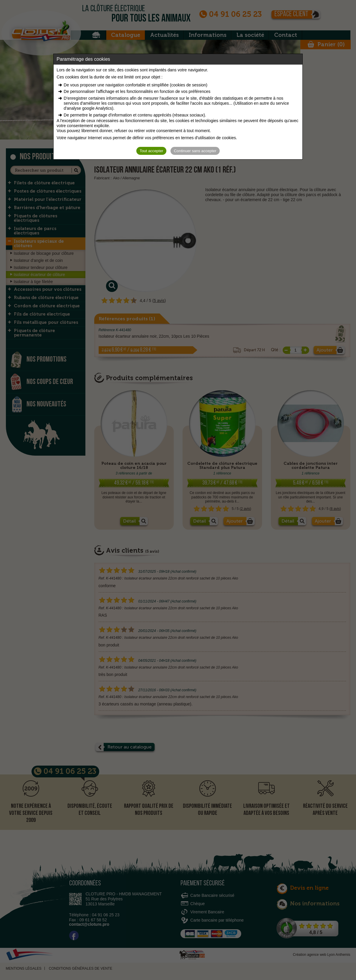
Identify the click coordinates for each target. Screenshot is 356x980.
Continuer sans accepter (195, 151)
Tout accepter (151, 151)
